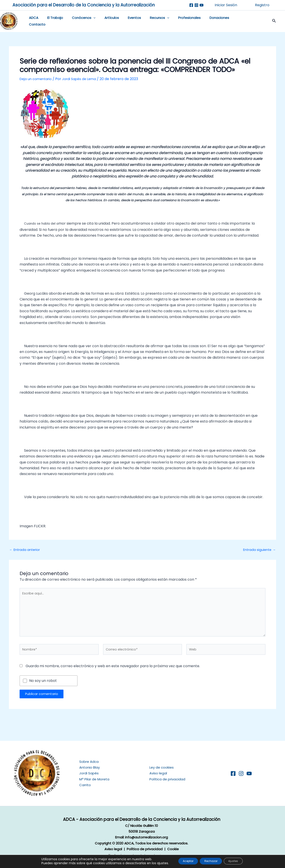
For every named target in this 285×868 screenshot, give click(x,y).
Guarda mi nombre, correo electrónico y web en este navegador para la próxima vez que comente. (113, 671)
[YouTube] (249, 773)
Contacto (227, 21)
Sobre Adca (89, 761)
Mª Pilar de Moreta (94, 779)
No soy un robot (43, 686)
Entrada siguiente (258, 550)
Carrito (85, 785)
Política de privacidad (167, 779)
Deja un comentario (37, 79)
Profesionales (175, 21)
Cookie (173, 849)
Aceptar (183, 861)
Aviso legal (158, 773)
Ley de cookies (162, 767)
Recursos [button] (147, 21)
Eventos (124, 21)
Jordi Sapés (89, 773)
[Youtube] (202, 5)
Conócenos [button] (78, 21)
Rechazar (211, 861)
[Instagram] (196, 5)
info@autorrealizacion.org (147, 837)
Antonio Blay (90, 767)
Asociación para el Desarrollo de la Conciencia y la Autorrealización (84, 5)
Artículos (104, 21)
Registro (262, 5)
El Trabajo (52, 21)
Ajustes (239, 861)
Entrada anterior (26, 550)
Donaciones (203, 21)
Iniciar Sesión (226, 5)
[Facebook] (191, 5)
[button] (88, 21)
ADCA (33, 21)
